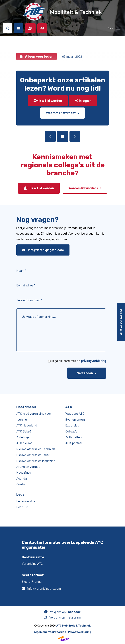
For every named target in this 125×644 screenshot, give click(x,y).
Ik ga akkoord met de (79, 361)
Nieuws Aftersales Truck (33, 455)
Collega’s (71, 431)
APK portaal (74, 443)
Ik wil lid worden (48, 101)
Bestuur (22, 507)
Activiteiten (73, 437)
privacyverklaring (94, 361)
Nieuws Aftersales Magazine (36, 461)
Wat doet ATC (75, 413)
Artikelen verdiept (29, 466)
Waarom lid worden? (61, 113)
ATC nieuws (24, 443)
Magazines (24, 472)
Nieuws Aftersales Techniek (36, 449)
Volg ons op (62, 612)
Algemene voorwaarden (50, 632)
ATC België (24, 431)
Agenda (22, 478)
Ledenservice (26, 501)
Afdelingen (24, 437)
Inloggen (83, 101)
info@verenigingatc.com (43, 250)
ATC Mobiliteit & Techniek (73, 625)
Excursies (72, 425)
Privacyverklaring (80, 632)
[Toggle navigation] (118, 28)
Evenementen (75, 419)
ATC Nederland (27, 425)
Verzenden (85, 373)
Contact (22, 484)
